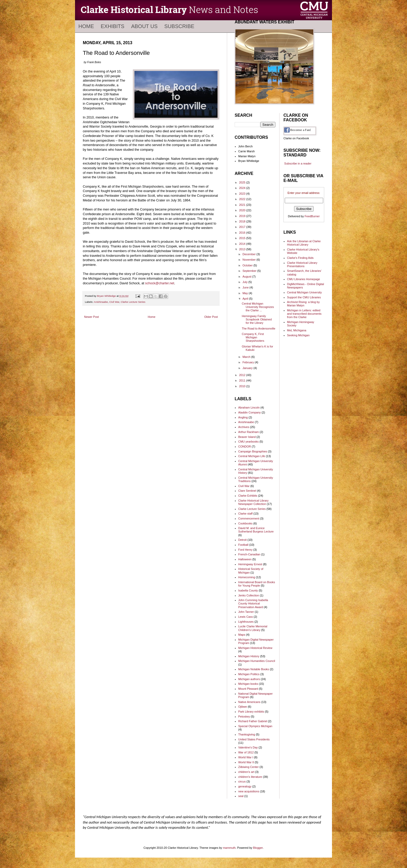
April (246, 299)
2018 (243, 221)
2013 (243, 249)
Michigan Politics (249, 674)
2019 (243, 216)
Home (86, 26)
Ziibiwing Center (249, 767)
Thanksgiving (247, 734)
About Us (144, 26)
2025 (243, 182)
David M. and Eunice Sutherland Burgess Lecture (256, 530)
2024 (243, 188)
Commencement (249, 518)
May (246, 293)
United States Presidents (254, 739)
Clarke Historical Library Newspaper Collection (253, 502)
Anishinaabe (101, 302)
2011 (243, 380)
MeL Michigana (297, 330)
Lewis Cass (246, 617)
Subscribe (179, 26)
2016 (243, 233)
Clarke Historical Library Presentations (302, 264)
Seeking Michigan (298, 335)
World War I (246, 757)
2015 (243, 238)
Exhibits (113, 26)
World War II (246, 762)
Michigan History (249, 656)
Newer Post (91, 317)
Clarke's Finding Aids (300, 258)
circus (242, 781)
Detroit (242, 540)
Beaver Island (247, 437)
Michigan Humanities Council (257, 661)
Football (243, 545)
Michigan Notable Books (254, 669)
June (246, 287)
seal (241, 796)
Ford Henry (245, 550)
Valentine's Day (248, 747)
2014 (243, 244)
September (250, 271)
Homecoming (247, 577)
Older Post (211, 317)
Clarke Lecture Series (133, 302)
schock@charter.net (160, 283)
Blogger (258, 848)
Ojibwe (243, 707)
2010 (243, 386)
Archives (244, 427)
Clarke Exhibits (248, 496)
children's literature (250, 777)
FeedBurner (312, 216)
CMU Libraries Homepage (304, 279)
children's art (246, 772)
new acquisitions (249, 791)
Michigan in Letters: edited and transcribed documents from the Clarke (304, 314)
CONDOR (245, 446)
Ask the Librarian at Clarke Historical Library (304, 243)
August (247, 277)
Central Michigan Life (252, 456)
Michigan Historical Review (255, 648)
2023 (243, 194)
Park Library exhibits (251, 712)
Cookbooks (245, 523)
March (247, 357)
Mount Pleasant (248, 689)
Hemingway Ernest (250, 564)
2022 (243, 199)
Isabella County (248, 590)
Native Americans (249, 702)
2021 (243, 205)
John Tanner (246, 612)
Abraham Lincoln (249, 407)
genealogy (245, 786)
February (249, 362)
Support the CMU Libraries (304, 297)
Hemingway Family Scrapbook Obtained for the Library (257, 319)
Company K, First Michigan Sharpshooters (253, 337)
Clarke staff (245, 514)
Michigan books (248, 684)
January (248, 368)
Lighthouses (246, 622)
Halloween (245, 559)
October (248, 265)
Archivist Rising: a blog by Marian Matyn (303, 304)
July (245, 282)
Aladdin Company (250, 412)
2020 (243, 210)
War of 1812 (246, 752)
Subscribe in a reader (298, 163)
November (249, 260)
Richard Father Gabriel (253, 721)
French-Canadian (249, 554)
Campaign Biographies (253, 451)
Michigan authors (249, 679)
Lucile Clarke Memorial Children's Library (253, 628)
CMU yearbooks (249, 442)
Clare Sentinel (247, 491)
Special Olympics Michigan (255, 726)
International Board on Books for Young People (257, 584)
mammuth (229, 848)
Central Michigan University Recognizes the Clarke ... (258, 307)
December (249, 254)
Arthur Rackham (249, 432)
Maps (242, 635)
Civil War (114, 302)
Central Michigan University (304, 292)
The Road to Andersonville (258, 328)
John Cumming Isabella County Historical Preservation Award (253, 603)
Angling (243, 417)
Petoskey (244, 716)
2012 (243, 375)
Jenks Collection (249, 595)
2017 (243, 227)
